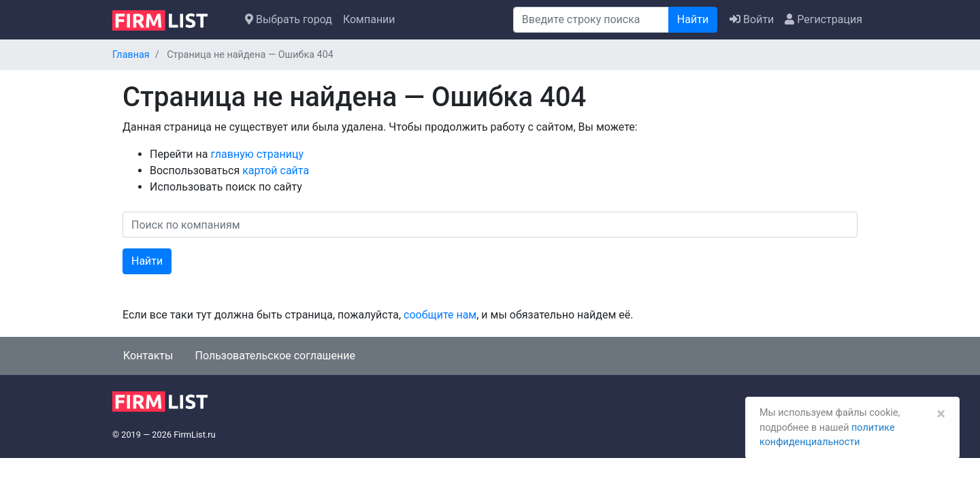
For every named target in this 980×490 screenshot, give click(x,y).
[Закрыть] (941, 414)
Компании (369, 19)
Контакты (148, 356)
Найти (693, 19)
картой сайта (276, 170)
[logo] (170, 19)
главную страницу (257, 154)
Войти (752, 19)
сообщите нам (440, 315)
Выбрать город (289, 19)
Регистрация (823, 19)
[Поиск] (591, 20)
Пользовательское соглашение (275, 356)
